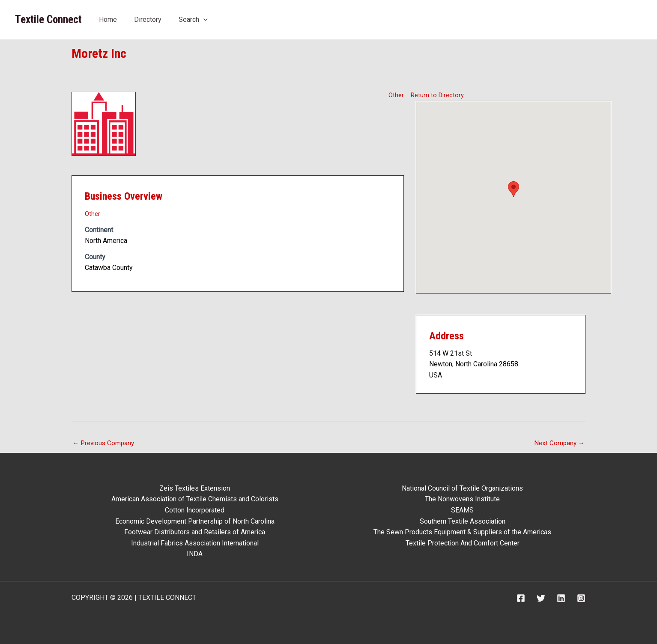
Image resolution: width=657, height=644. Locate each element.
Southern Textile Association (463, 521)
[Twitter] (541, 598)
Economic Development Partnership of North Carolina (195, 521)
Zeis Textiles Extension (195, 488)
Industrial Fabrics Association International (195, 543)
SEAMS (462, 510)
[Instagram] (581, 598)
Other (396, 94)
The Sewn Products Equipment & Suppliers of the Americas (462, 532)
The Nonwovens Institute (462, 499)
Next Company (558, 443)
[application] (203, 19)
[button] (514, 189)
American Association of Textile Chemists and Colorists (195, 499)
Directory (148, 19)
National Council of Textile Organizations (462, 488)
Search (193, 19)
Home (108, 19)
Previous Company (105, 443)
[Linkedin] (561, 598)
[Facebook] (521, 598)
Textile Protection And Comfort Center (463, 543)
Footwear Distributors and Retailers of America (195, 532)
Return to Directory (439, 94)
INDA (195, 554)
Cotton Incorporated (195, 510)
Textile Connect (48, 19)
